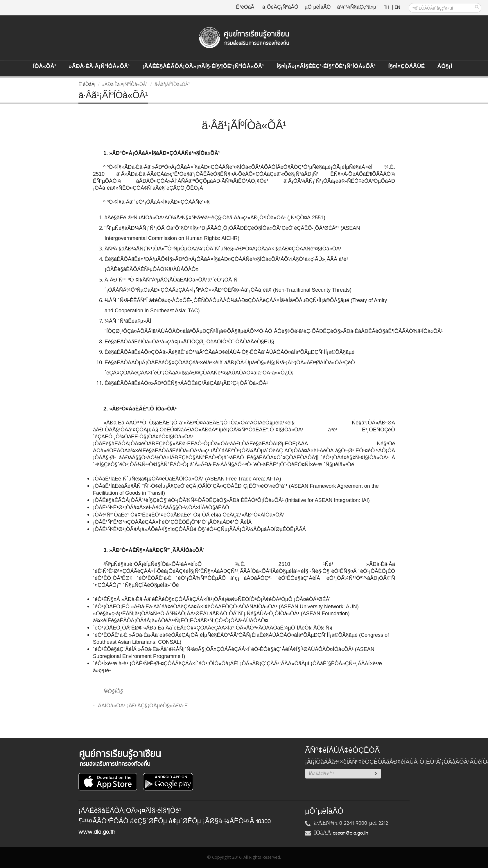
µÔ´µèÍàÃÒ (318, 7)
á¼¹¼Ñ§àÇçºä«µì (357, 7)
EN (397, 7)
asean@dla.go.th (351, 833)
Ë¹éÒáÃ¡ (246, 7)
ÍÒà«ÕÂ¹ (45, 67)
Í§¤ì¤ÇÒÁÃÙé (406, 67)
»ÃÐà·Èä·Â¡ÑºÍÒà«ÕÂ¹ (99, 67)
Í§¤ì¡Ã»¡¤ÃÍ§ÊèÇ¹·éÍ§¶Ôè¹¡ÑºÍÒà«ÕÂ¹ (326, 67)
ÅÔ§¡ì (445, 67)
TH (387, 7)
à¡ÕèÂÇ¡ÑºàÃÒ (280, 7)
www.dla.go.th (97, 832)
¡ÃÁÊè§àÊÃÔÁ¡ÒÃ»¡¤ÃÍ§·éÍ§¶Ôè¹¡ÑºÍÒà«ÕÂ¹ (203, 67)
